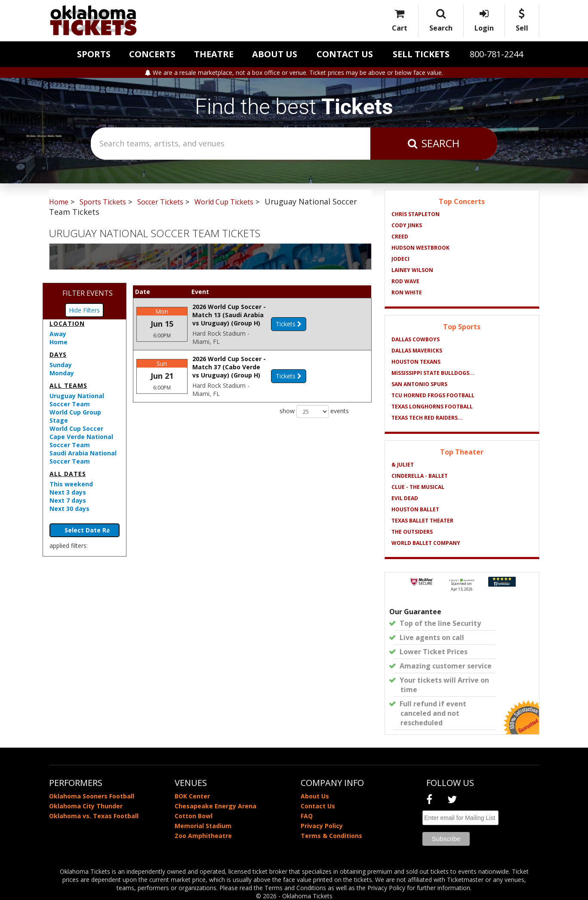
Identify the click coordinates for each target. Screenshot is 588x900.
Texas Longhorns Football (432, 407)
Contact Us (345, 54)
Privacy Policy (322, 826)
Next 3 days (68, 492)
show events (314, 416)
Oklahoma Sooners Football (92, 796)
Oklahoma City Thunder (86, 806)
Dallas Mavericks (417, 351)
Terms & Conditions (331, 836)
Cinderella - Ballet (420, 476)
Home (58, 342)
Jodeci (400, 259)
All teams (68, 385)
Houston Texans (416, 362)
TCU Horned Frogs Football (433, 395)
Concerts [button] (152, 54)
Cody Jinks (407, 225)
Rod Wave (405, 281)
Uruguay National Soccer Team (77, 400)
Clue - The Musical (418, 487)
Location (67, 323)
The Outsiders (412, 532)
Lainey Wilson (412, 270)
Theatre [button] (214, 54)
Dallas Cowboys (416, 339)
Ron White (407, 292)
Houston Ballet (415, 509)
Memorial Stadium (203, 826)
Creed (400, 237)
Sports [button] (94, 54)
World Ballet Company (426, 543)
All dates (68, 474)
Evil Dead (405, 498)
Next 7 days (68, 500)
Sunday (61, 365)
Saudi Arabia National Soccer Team (83, 457)
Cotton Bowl (194, 816)
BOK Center (192, 796)
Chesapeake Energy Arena (215, 806)
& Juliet (403, 465)
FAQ (307, 816)
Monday (62, 373)
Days (58, 354)
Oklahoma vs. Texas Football (94, 816)
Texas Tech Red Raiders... (427, 418)
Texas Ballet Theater (422, 521)
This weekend (71, 484)
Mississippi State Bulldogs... (433, 373)
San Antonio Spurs (419, 384)
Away (58, 334)
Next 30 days (69, 509)
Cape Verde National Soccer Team (81, 441)
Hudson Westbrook (420, 248)
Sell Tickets (421, 54)
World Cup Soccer (76, 428)
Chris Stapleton (416, 214)
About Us (275, 54)
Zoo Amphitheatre (203, 836)
